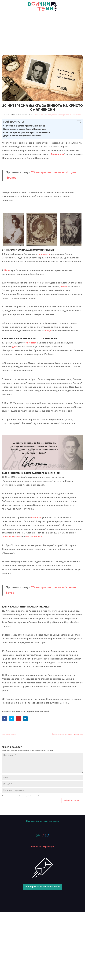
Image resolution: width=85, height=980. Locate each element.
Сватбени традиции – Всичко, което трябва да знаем (68, 734)
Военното (36, 518)
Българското (38, 115)
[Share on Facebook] (5, 719)
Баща (7, 270)
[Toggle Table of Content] (78, 122)
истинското (44, 254)
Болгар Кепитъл (34, 537)
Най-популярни (50, 115)
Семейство (76, 115)
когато (64, 287)
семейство (31, 343)
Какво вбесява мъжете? (9, 734)
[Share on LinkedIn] (25, 719)
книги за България (12, 537)
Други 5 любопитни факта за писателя (22, 136)
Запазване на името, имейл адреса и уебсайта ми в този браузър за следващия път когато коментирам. (35, 796)
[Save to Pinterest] (18, 719)
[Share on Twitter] (11, 719)
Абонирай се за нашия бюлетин (42, 887)
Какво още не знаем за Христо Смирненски (24, 129)
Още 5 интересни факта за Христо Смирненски (26, 133)
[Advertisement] (42, 34)
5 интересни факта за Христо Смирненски (24, 126)
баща (48, 331)
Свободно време (64, 115)
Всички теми (58, 154)
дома (15, 347)
